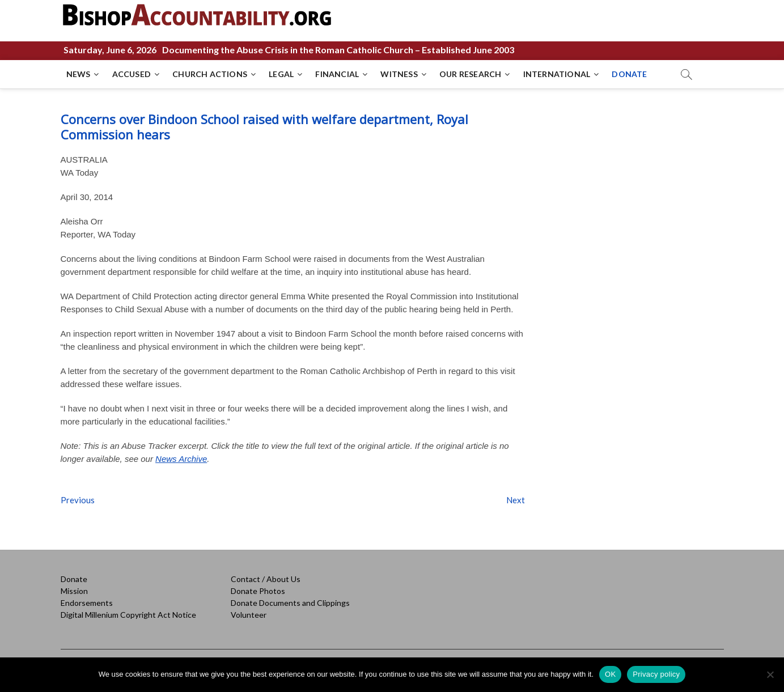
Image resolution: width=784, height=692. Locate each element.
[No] (770, 674)
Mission (74, 591)
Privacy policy (656, 674)
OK (610, 674)
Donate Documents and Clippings (290, 603)
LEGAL (281, 74)
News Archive (181, 459)
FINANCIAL (337, 74)
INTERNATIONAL (557, 74)
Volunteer (249, 615)
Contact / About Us (266, 579)
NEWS (79, 74)
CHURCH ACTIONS (210, 74)
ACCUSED (132, 74)
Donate (74, 579)
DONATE (629, 74)
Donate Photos (258, 591)
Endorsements (87, 603)
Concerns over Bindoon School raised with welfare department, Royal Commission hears (264, 127)
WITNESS (399, 74)
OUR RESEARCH (470, 74)
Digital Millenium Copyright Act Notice (128, 615)
